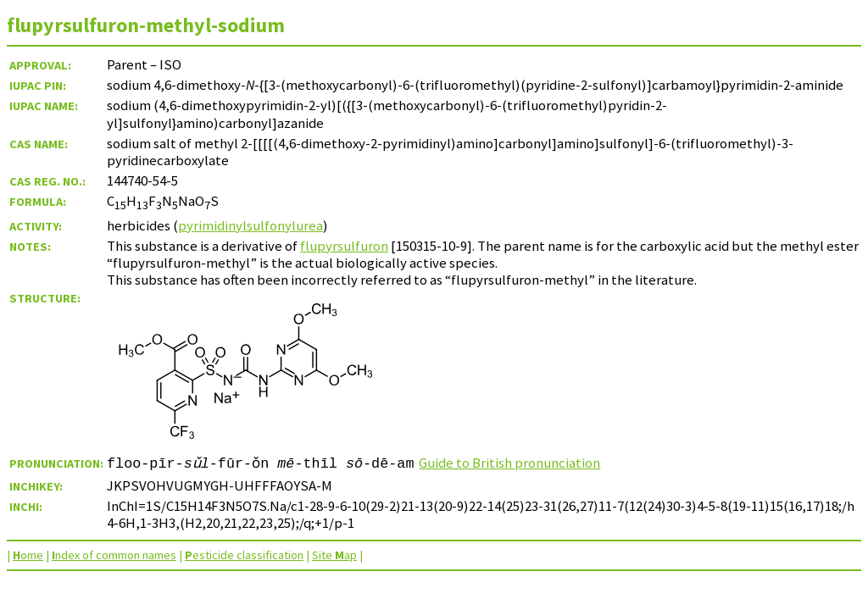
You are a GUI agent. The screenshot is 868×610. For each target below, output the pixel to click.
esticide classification (244, 555)
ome (28, 555)
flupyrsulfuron (344, 246)
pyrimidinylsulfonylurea (250, 225)
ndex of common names (114, 555)
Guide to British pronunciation (510, 463)
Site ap (334, 555)
